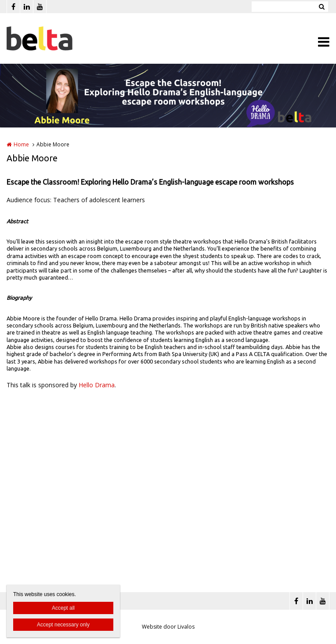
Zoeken (322, 7)
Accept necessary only (63, 625)
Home (21, 144)
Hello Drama (97, 385)
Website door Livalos (168, 627)
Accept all (63, 608)
